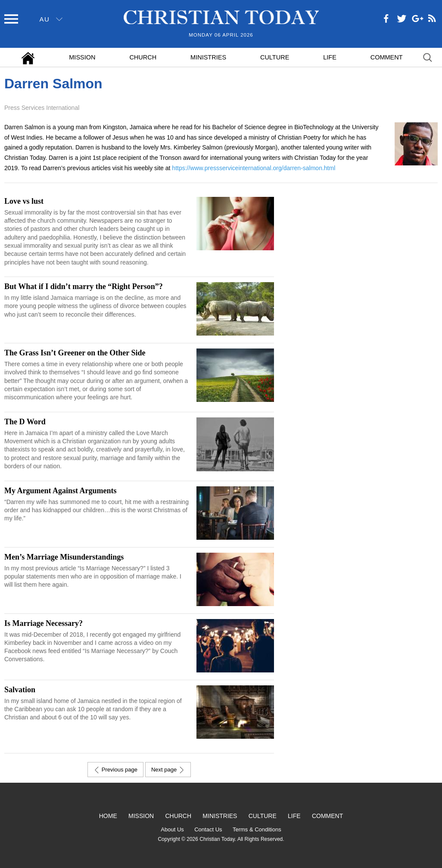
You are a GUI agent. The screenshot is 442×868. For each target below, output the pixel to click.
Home (108, 816)
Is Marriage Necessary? (44, 623)
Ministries (208, 57)
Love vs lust (24, 201)
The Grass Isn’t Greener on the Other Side (75, 353)
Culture (275, 57)
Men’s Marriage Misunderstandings (64, 557)
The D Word (25, 422)
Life (330, 57)
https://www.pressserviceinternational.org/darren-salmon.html (254, 168)
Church (143, 57)
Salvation (20, 690)
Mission (82, 57)
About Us (172, 829)
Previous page (115, 770)
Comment (387, 57)
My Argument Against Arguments (61, 491)
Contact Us (208, 829)
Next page (168, 770)
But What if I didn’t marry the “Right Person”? (84, 286)
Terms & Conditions (257, 829)
